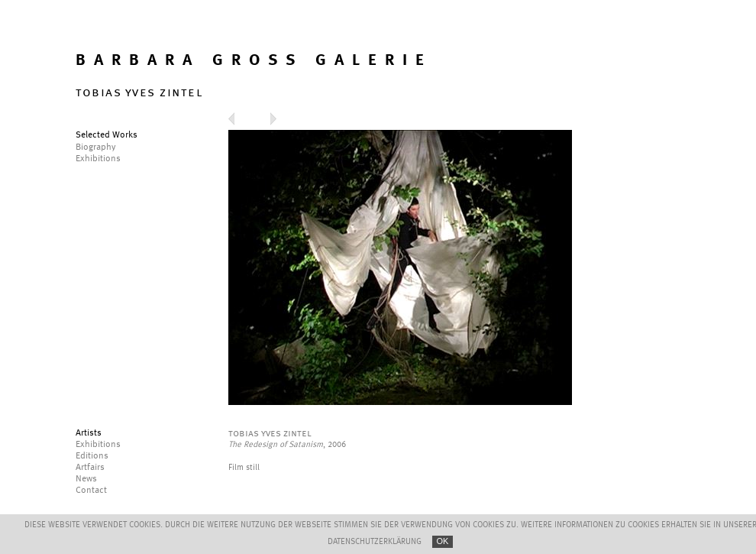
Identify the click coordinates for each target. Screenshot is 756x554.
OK (443, 541)
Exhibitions (98, 445)
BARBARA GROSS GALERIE (254, 61)
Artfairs (90, 468)
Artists (89, 433)
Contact (91, 491)
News (86, 479)
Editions (92, 456)
